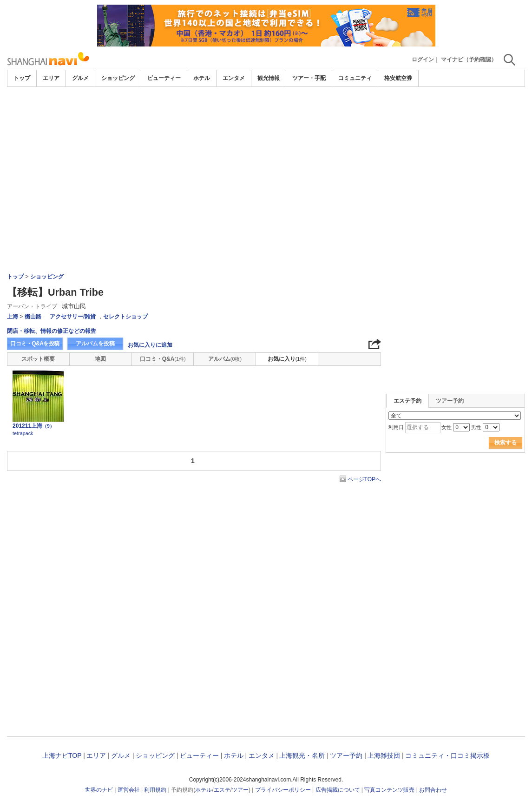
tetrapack (23, 433)
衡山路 (33, 317)
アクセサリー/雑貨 (73, 317)
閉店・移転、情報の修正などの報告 (52, 331)
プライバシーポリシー (283, 790)
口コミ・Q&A (163, 359)
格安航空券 (398, 78)
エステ (222, 790)
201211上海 (33, 426)
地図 (100, 359)
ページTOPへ (364, 479)
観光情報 (269, 78)
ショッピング (118, 78)
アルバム (225, 359)
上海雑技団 (384, 755)
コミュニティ (355, 78)
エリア (51, 78)
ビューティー (164, 78)
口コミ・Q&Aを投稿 (35, 344)
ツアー (240, 790)
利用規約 (155, 790)
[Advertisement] (266, 157)
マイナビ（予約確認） (469, 60)
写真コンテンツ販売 (389, 790)
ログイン (423, 60)
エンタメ (234, 78)
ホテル (202, 78)
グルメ (80, 78)
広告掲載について (338, 790)
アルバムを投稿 (95, 344)
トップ (22, 78)
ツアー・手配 (309, 78)
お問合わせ (433, 790)
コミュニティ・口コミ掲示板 (447, 755)
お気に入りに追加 (150, 345)
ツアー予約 (450, 401)
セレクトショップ (125, 317)
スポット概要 (38, 359)
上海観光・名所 (302, 755)
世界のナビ (99, 790)
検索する (506, 443)
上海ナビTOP (62, 755)
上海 (13, 317)
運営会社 (129, 790)
